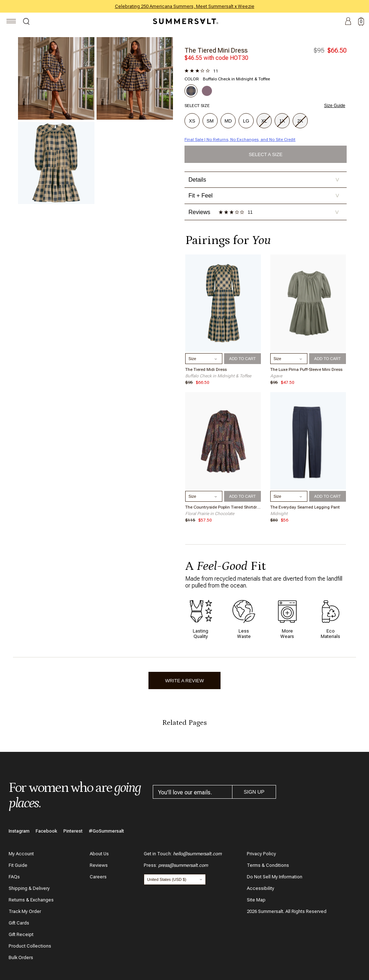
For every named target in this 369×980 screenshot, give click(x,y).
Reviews (99, 865)
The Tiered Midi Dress (206, 369)
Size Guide (335, 106)
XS (192, 121)
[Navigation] (11, 22)
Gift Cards (19, 923)
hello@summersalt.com (197, 854)
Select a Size (266, 154)
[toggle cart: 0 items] (361, 22)
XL (265, 121)
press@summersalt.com (183, 865)
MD (228, 121)
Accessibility (261, 888)
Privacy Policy (261, 854)
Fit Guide (18, 865)
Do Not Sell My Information (275, 877)
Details (264, 180)
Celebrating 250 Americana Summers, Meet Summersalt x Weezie (185, 6)
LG (246, 121)
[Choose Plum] (207, 91)
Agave (276, 376)
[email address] (192, 792)
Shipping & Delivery (29, 888)
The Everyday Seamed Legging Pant (305, 507)
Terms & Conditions (268, 865)
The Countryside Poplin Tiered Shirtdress (223, 507)
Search (26, 22)
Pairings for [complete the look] (228, 240)
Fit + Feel (264, 196)
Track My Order (25, 911)
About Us (99, 854)
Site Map (256, 900)
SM (210, 121)
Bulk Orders (21, 957)
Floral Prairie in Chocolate (210, 514)
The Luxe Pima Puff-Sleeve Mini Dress (306, 369)
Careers (98, 877)
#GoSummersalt (106, 831)
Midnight (279, 514)
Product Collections (30, 946)
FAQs (14, 877)
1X (283, 121)
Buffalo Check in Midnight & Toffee (218, 376)
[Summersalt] (184, 21)
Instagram (19, 831)
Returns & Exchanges (31, 900)
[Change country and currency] (175, 879)
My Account (21, 854)
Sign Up (254, 792)
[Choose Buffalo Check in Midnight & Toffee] (191, 91)
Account (348, 22)
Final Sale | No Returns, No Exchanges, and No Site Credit (240, 139)
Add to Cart (243, 359)
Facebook (46, 831)
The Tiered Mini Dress (216, 50)
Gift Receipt (21, 934)
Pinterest (73, 831)
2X (301, 121)
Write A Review (184, 681)
